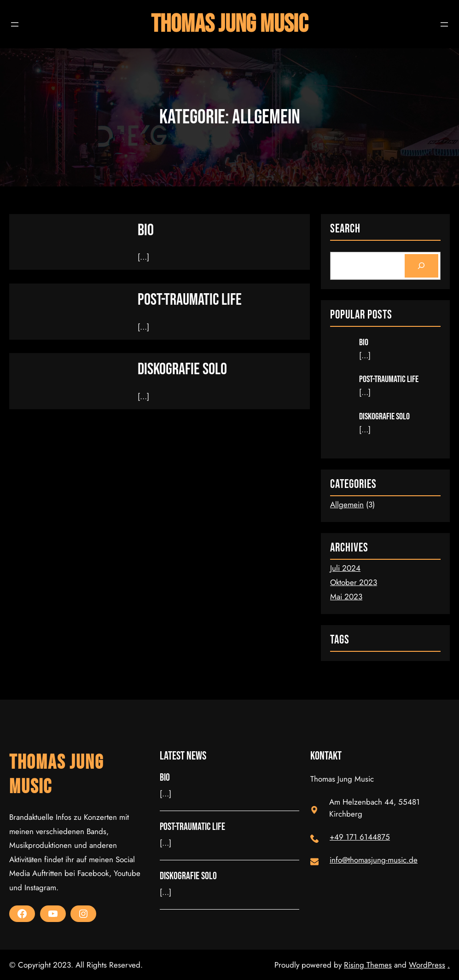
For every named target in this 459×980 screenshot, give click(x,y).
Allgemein (347, 504)
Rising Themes (368, 965)
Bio (146, 230)
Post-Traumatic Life (190, 300)
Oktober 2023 (354, 582)
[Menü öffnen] (15, 24)
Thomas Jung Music (229, 24)
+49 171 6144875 (360, 837)
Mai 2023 (346, 597)
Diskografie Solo (182, 369)
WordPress (427, 965)
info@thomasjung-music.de (374, 860)
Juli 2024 (345, 568)
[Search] (421, 266)
